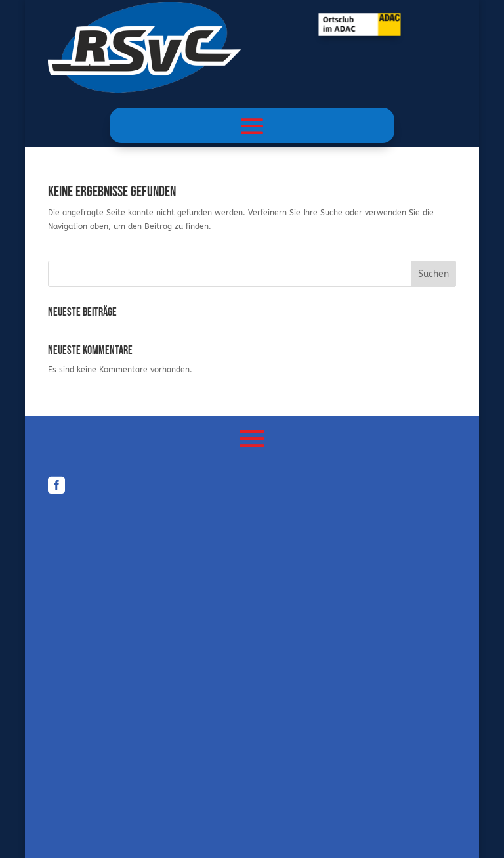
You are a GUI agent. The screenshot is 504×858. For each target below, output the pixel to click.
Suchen (433, 274)
